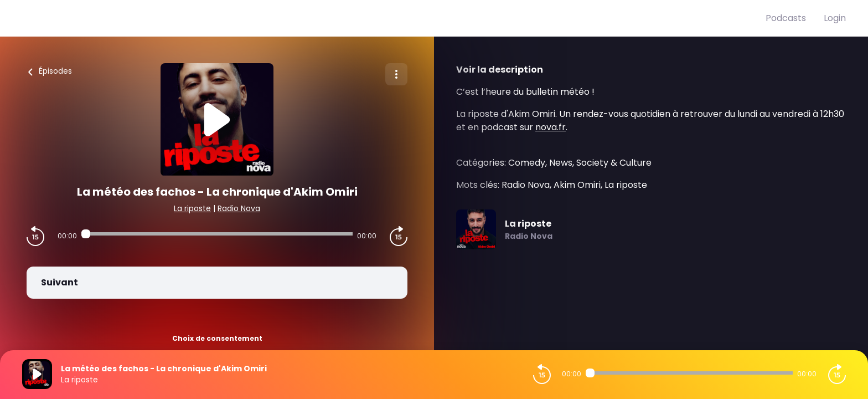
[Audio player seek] (217, 234)
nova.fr (551, 127)
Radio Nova (239, 208)
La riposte (192, 208)
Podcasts (786, 18)
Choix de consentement (217, 338)
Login (835, 18)
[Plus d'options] (396, 74)
